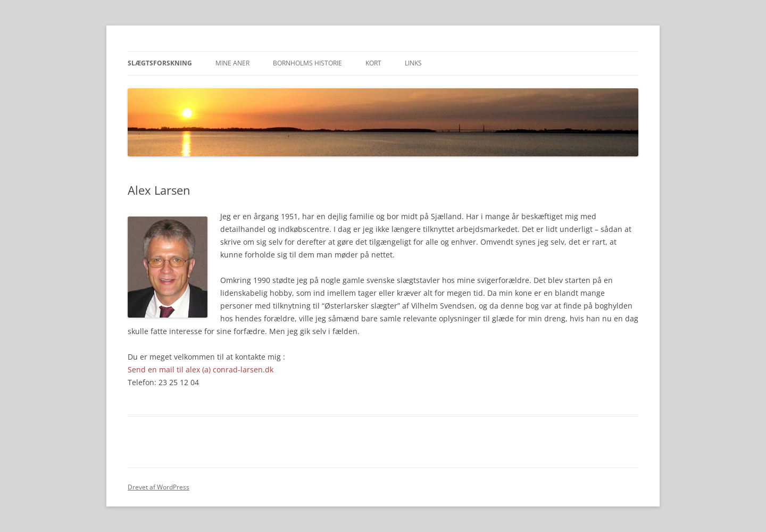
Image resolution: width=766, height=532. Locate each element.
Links (413, 63)
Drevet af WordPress (159, 487)
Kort (373, 63)
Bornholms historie (307, 63)
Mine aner (232, 63)
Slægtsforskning (160, 63)
